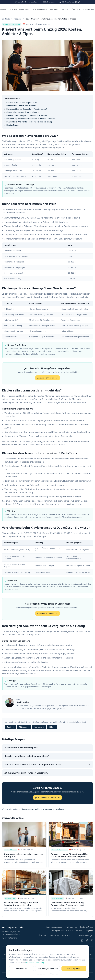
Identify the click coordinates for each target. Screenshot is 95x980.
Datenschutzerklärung (35, 963)
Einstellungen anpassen (48, 968)
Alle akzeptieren (74, 968)
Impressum (41, 974)
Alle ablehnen (21, 968)
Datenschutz (54, 974)
